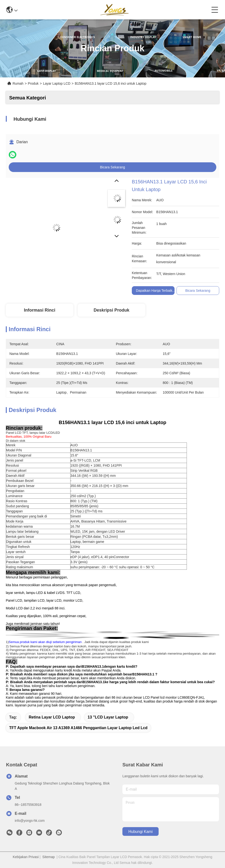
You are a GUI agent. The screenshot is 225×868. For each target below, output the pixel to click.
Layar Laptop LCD (57, 83)
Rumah (18, 83)
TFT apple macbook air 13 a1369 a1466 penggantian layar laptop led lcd (78, 728)
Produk (33, 83)
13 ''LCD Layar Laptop (108, 717)
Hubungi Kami (141, 832)
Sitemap (48, 857)
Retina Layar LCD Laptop (52, 717)
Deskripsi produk (112, 310)
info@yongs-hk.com (30, 821)
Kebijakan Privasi (26, 857)
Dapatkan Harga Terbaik (154, 291)
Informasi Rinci (40, 310)
